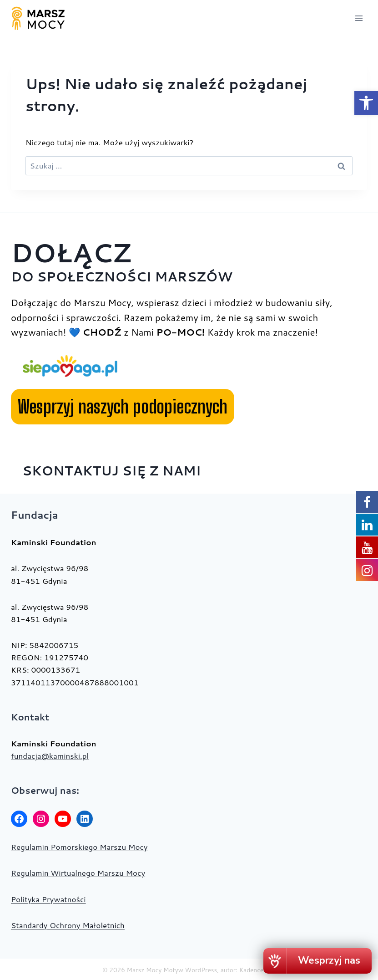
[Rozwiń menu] (359, 18)
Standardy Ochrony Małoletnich (68, 925)
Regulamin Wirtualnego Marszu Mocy (78, 873)
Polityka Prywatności (48, 899)
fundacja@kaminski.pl (50, 755)
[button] (366, 103)
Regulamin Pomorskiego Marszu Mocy (79, 847)
